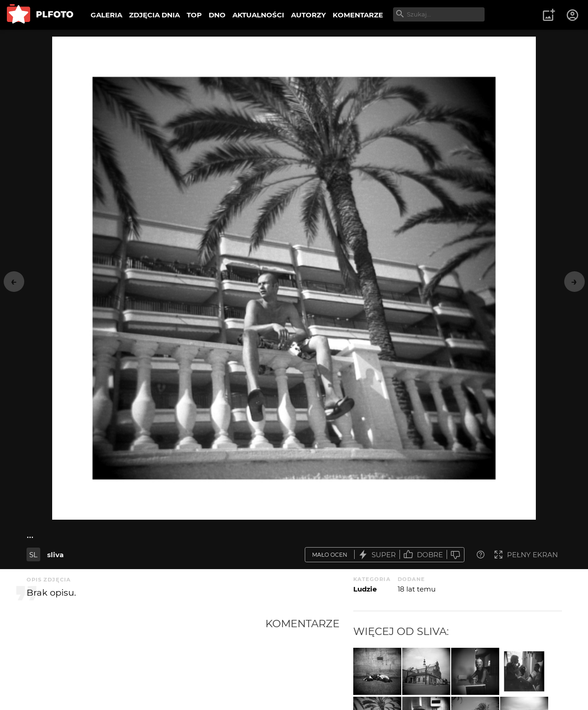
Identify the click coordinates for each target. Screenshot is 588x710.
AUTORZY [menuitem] (308, 15)
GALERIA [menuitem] (106, 15)
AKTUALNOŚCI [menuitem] (258, 15)
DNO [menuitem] (217, 15)
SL (33, 555)
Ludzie (365, 589)
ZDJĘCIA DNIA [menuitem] (154, 15)
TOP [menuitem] (194, 15)
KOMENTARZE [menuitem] (358, 15)
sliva (55, 555)
